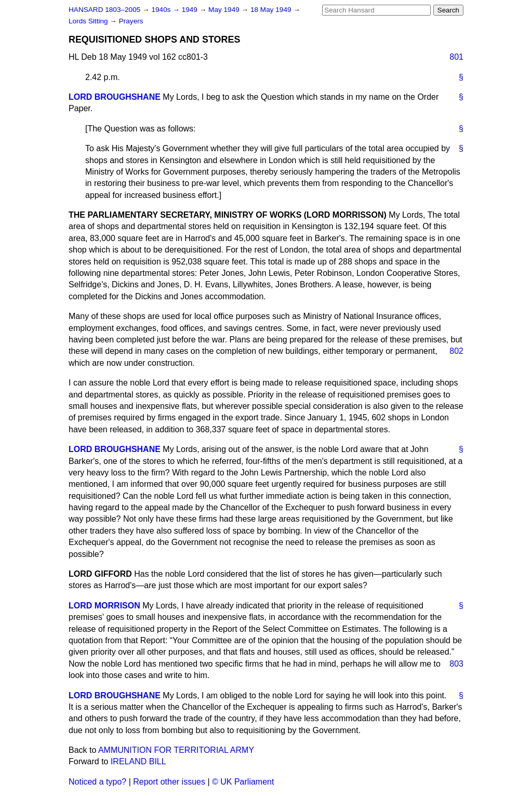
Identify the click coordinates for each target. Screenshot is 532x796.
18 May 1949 (272, 10)
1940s (162, 10)
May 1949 (225, 10)
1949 (191, 10)
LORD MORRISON (104, 606)
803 (456, 664)
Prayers (131, 21)
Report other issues (169, 782)
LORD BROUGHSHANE (115, 97)
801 (456, 57)
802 (456, 351)
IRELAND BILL (138, 761)
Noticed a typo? (97, 782)
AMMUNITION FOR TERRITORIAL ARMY (176, 750)
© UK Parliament (243, 782)
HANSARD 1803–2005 (104, 10)
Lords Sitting (89, 21)
